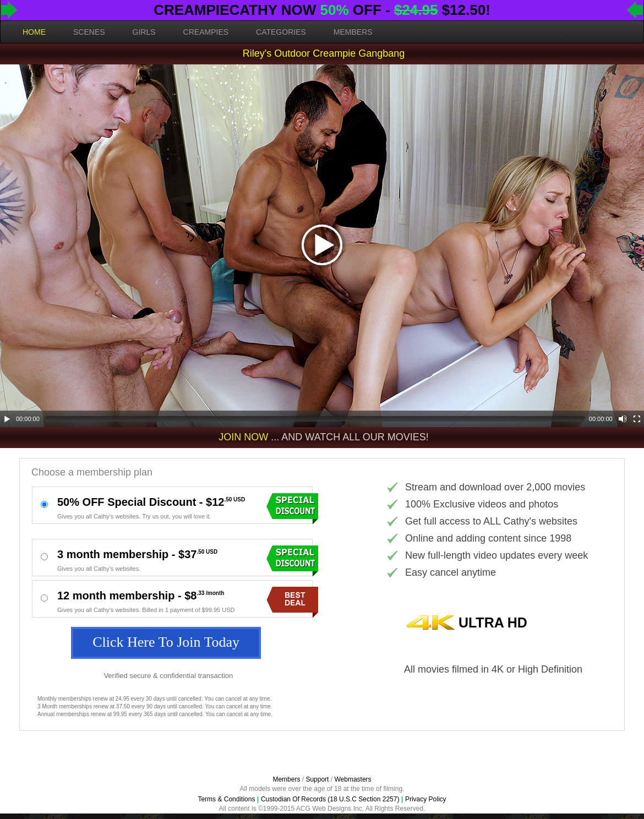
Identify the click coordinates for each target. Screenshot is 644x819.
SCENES (89, 32)
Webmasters (353, 779)
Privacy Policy (426, 799)
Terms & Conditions (226, 799)
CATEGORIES (281, 32)
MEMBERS (353, 32)
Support (317, 779)
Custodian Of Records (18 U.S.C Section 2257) (330, 799)
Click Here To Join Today (166, 642)
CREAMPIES (206, 32)
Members (286, 779)
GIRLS (144, 32)
